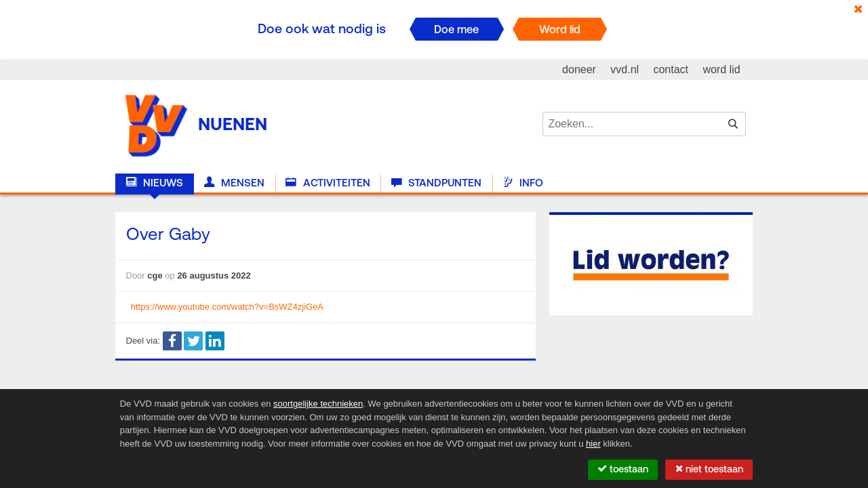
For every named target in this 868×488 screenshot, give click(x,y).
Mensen (234, 183)
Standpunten (436, 183)
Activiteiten (328, 183)
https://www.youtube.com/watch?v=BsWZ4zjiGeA (227, 307)
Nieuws (155, 183)
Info (523, 183)
